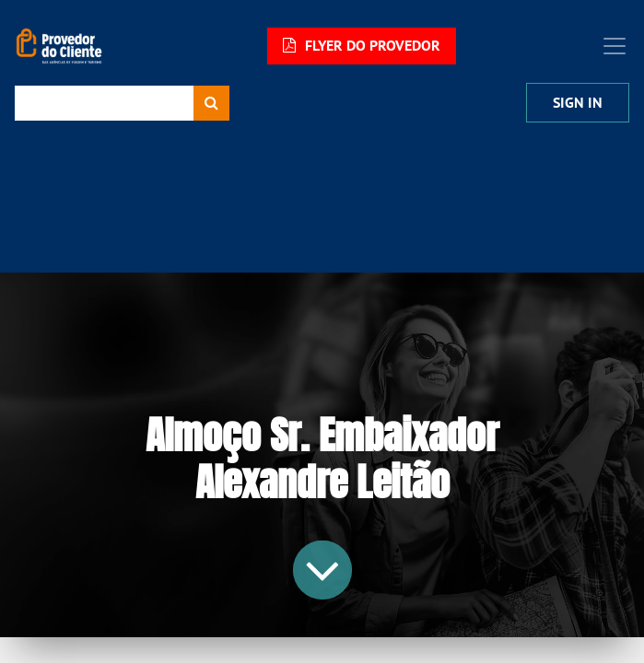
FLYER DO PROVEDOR (362, 46)
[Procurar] (211, 103)
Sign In (578, 103)
